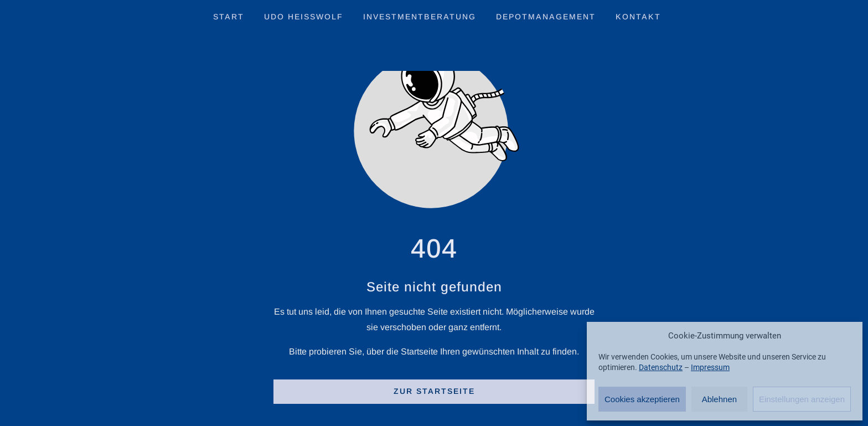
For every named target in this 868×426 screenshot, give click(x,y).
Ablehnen (719, 399)
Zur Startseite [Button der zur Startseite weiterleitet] (434, 391)
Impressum (710, 367)
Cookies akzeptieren (642, 399)
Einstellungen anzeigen (802, 399)
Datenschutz (661, 367)
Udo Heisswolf (304, 17)
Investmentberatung (420, 17)
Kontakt (638, 17)
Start (229, 17)
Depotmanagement (546, 17)
